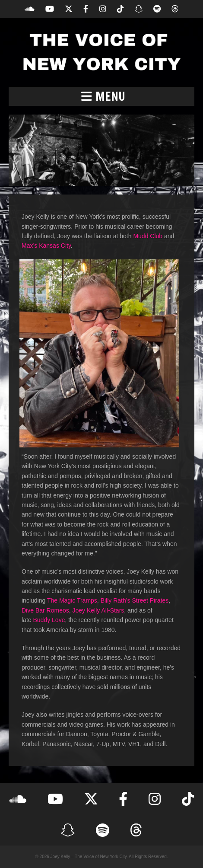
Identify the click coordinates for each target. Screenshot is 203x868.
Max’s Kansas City (46, 246)
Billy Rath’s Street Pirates (135, 600)
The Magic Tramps (72, 600)
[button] (101, 96)
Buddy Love (49, 620)
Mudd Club (148, 236)
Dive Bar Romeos (45, 610)
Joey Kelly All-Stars (98, 610)
